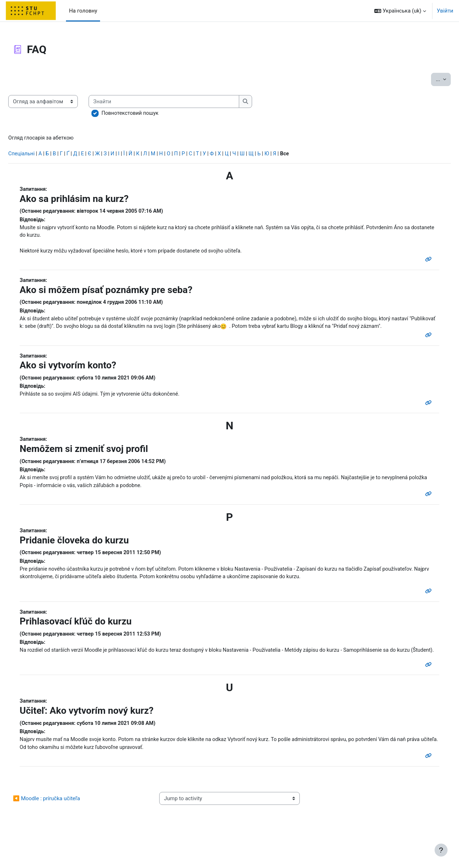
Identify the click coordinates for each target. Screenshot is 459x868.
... (426, 79)
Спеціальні (39, 155)
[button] (400, 11)
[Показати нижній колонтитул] (441, 850)
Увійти (445, 11)
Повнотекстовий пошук (148, 113)
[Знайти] (182, 102)
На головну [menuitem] (83, 11)
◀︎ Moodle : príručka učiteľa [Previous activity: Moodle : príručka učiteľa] (64, 829)
